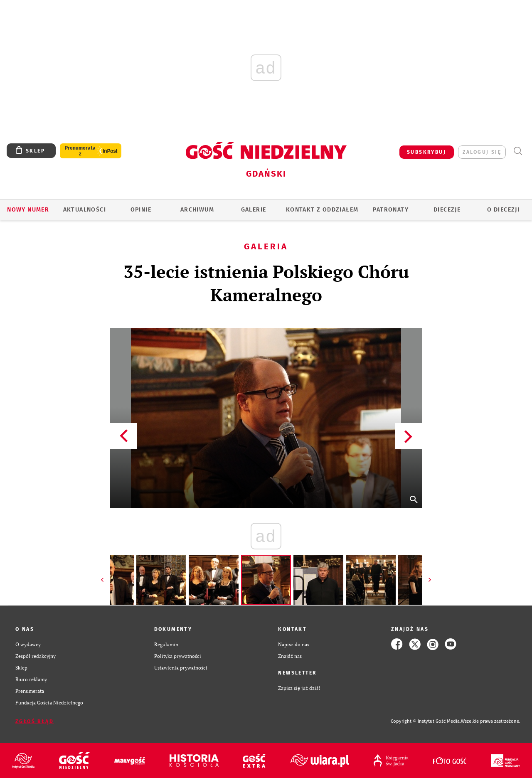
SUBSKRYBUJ (426, 152)
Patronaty (391, 210)
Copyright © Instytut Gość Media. (426, 721)
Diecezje (447, 210)
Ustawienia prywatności (181, 667)
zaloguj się (482, 152)
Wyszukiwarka (518, 151)
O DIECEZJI (503, 210)
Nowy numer (28, 210)
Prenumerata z (80, 151)
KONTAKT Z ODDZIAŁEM (322, 210)
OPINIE (141, 210)
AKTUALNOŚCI (85, 210)
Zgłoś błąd (34, 721)
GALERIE (254, 210)
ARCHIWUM (197, 210)
